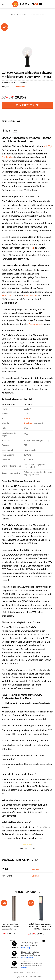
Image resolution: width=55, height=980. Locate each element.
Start (13, 15)
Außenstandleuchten (37, 15)
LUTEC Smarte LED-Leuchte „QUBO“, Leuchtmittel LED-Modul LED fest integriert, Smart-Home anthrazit (40, 928)
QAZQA (48, 146)
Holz (32, 248)
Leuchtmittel (31, 296)
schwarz (36, 869)
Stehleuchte (8, 157)
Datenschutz (34, 973)
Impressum (20, 973)
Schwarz (27, 419)
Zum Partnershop (27, 105)
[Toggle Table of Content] (14, 131)
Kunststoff (7, 296)
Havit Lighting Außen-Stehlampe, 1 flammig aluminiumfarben (11, 926)
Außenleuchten (22, 15)
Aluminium (28, 423)
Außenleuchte (36, 324)
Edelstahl (36, 876)
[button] (3, 4)
